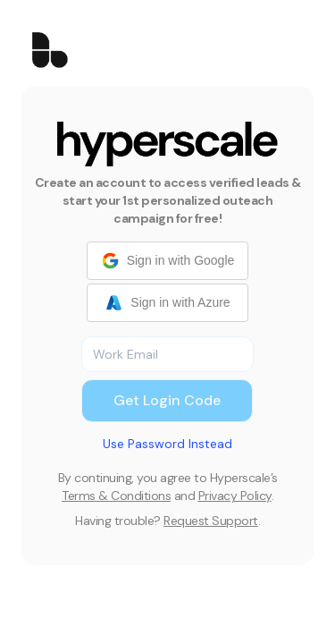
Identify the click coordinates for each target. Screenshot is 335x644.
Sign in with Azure (167, 303)
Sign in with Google (168, 261)
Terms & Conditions (116, 496)
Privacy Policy (235, 496)
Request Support (211, 521)
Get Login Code (167, 400)
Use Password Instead (167, 444)
